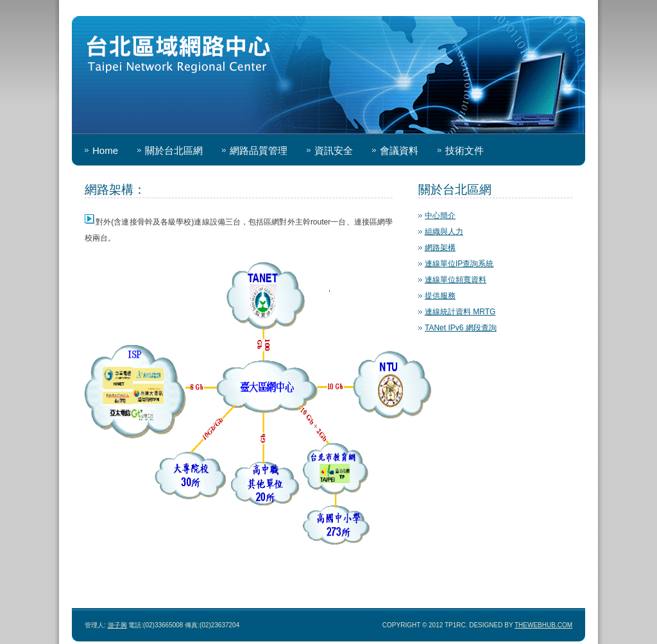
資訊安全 (334, 150)
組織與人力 (444, 232)
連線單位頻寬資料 (456, 280)
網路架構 (440, 248)
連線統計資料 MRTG (460, 312)
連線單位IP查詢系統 (459, 264)
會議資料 (399, 150)
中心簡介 (440, 216)
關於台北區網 (174, 150)
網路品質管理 (259, 150)
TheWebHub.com (543, 625)
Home (105, 150)
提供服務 (440, 296)
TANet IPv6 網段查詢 (461, 328)
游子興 (117, 625)
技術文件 (465, 150)
